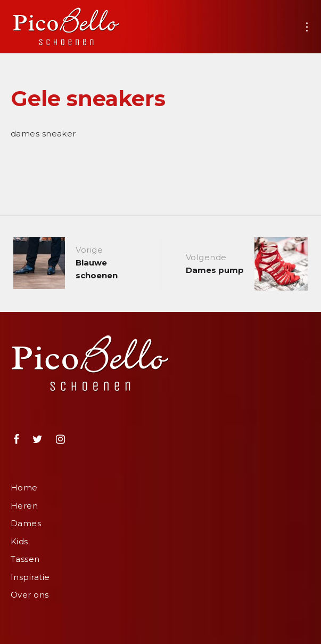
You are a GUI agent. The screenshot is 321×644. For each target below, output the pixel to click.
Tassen (25, 559)
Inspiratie (30, 577)
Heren (24, 506)
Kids (19, 541)
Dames (26, 523)
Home (24, 488)
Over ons (30, 595)
